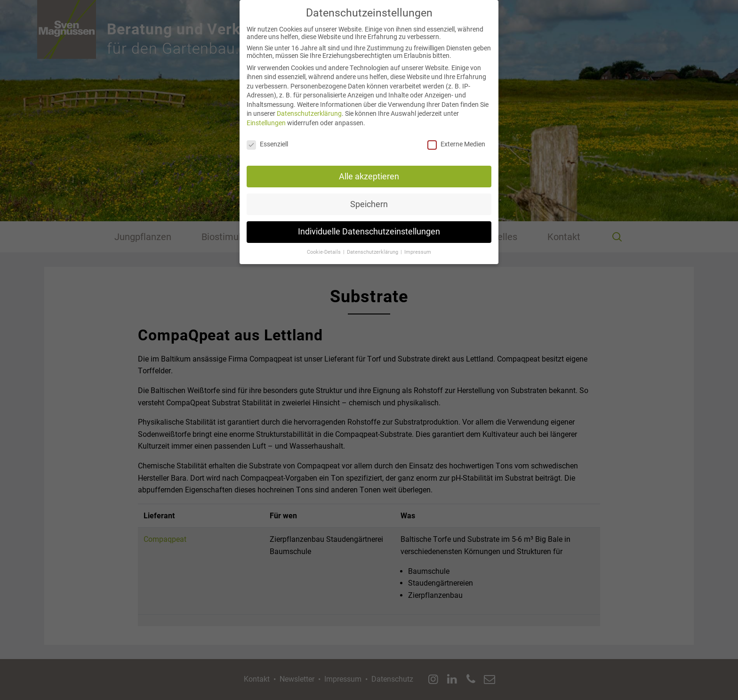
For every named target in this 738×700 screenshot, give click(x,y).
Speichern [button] (369, 193)
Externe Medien (456, 134)
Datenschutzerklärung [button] (373, 242)
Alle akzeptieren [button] (369, 166)
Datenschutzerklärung (309, 103)
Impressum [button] (418, 242)
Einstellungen (266, 113)
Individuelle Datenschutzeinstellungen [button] (369, 221)
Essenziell (267, 134)
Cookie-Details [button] (325, 242)
